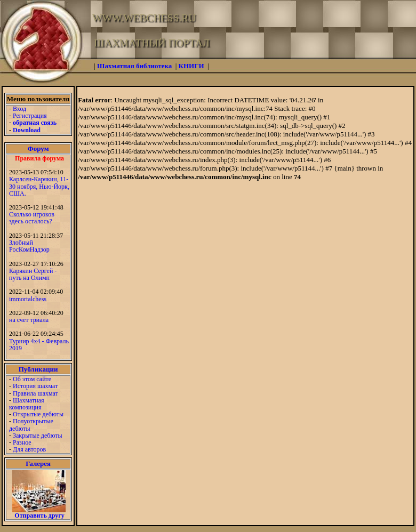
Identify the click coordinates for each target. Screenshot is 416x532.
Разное (22, 442)
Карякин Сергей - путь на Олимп (33, 274)
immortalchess (28, 299)
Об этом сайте (32, 379)
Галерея (38, 464)
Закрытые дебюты (38, 436)
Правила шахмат (35, 393)
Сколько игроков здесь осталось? (32, 218)
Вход (19, 109)
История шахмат (35, 386)
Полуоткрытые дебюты (31, 425)
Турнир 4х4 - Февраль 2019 (39, 345)
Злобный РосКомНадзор (29, 246)
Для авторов (29, 449)
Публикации (38, 369)
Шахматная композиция (26, 404)
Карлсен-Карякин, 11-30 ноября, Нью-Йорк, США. (39, 186)
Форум (38, 148)
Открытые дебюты (38, 414)
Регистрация (30, 116)
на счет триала (29, 320)
